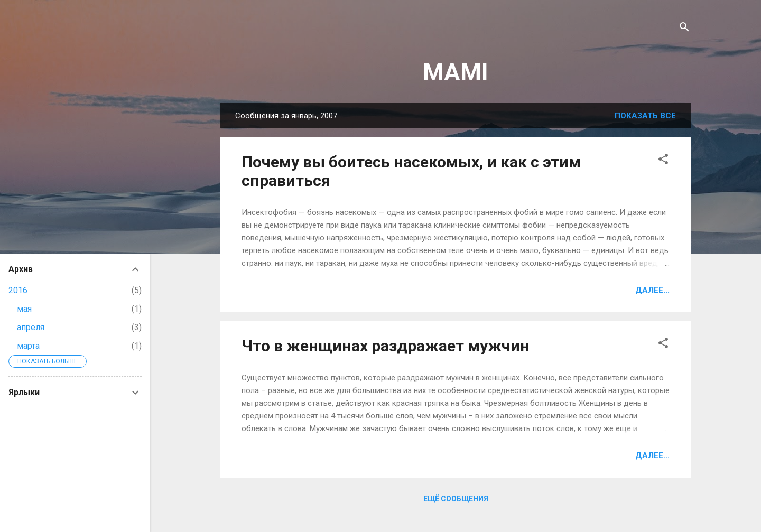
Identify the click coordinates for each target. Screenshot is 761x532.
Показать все (645, 116)
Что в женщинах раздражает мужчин (386, 346)
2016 (18, 290)
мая (24, 309)
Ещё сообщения (456, 499)
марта (28, 346)
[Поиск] (684, 29)
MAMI (456, 72)
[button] (663, 161)
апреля (31, 327)
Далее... (652, 290)
